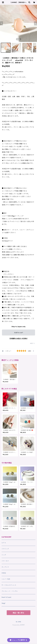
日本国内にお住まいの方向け (19, 338)
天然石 (4, 573)
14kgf (3, 603)
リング (4, 555)
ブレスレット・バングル (10, 591)
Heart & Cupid (6, 597)
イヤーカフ (5, 561)
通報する (33, 343)
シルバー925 (6, 579)
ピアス (4, 543)
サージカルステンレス (9, 585)
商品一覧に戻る (19, 613)
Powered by (18, 625)
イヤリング (5, 549)
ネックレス (5, 567)
